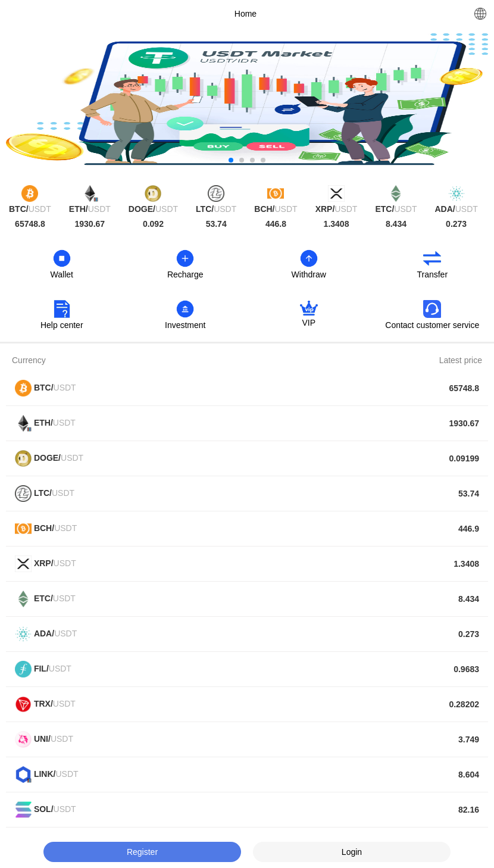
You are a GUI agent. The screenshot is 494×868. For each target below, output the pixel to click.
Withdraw (309, 274)
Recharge (185, 274)
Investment (185, 325)
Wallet (62, 274)
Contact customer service (432, 325)
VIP (309, 323)
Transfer (432, 274)
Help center (62, 325)
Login (352, 852)
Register (142, 852)
